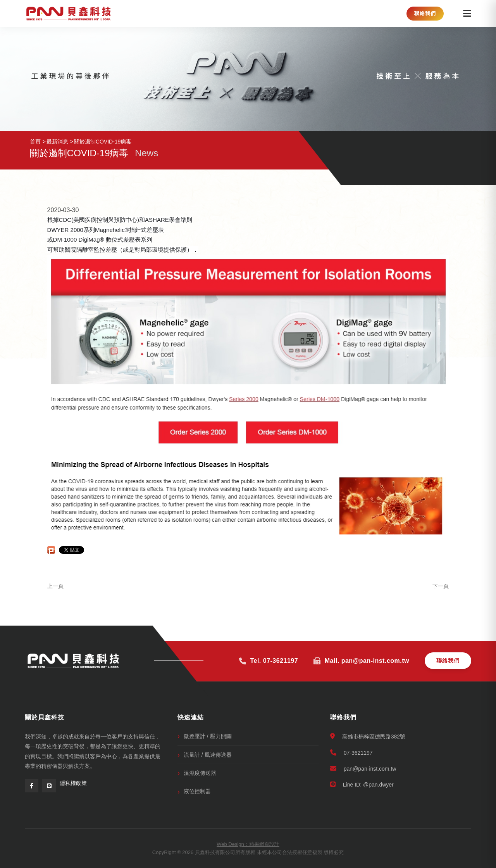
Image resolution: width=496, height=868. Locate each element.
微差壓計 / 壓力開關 (208, 736)
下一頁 (441, 586)
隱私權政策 (73, 783)
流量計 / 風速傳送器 (208, 755)
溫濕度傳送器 (200, 773)
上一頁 (55, 586)
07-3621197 (351, 753)
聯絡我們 (425, 13)
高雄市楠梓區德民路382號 (368, 736)
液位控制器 (197, 791)
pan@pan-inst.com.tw (363, 769)
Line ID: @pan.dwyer (362, 784)
